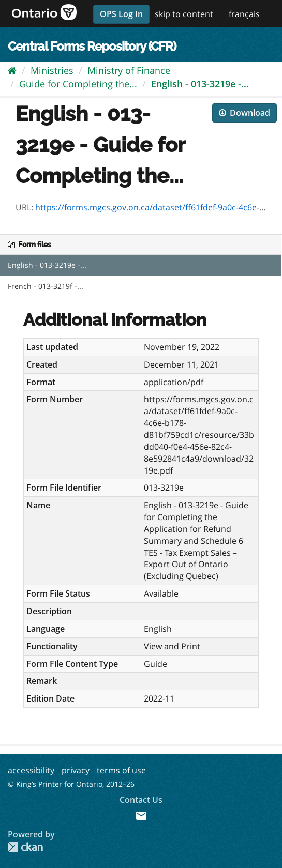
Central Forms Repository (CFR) (92, 46)
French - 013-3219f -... (46, 286)
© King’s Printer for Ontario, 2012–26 (71, 784)
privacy (76, 770)
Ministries (52, 70)
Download (244, 113)
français (244, 14)
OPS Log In (121, 14)
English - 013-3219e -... (200, 84)
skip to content (184, 14)
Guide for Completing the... (78, 84)
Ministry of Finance (129, 70)
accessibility (31, 770)
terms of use (121, 770)
